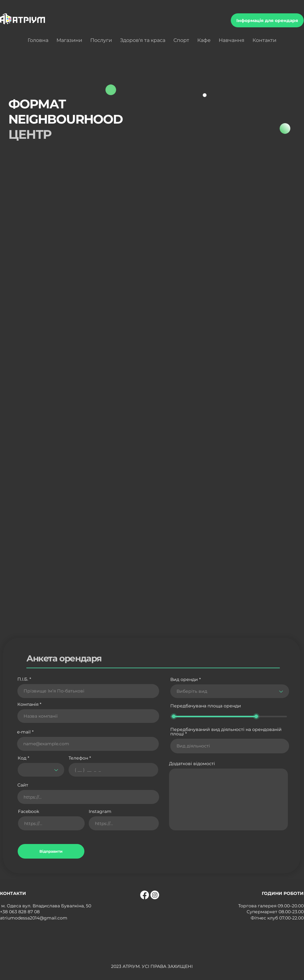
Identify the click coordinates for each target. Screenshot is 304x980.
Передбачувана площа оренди (206, 706)
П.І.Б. (23, 679)
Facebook (29, 811)
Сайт (23, 785)
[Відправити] (51, 851)
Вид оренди (184, 679)
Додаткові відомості (192, 764)
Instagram (100, 811)
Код (22, 758)
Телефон (78, 758)
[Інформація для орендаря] (267, 20)
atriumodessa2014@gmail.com (34, 918)
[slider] (174, 716)
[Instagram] (155, 895)
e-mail (24, 732)
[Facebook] (145, 895)
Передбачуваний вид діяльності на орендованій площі (226, 732)
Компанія (28, 704)
